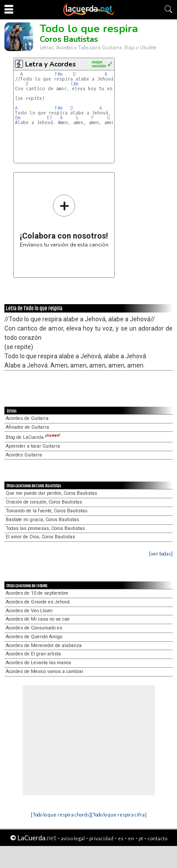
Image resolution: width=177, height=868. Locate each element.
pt (141, 838)
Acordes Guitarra (24, 455)
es (121, 838)
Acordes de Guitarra (27, 418)
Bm (18, 118)
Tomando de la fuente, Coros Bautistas (47, 511)
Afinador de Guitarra (27, 427)
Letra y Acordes (51, 64)
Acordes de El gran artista (33, 654)
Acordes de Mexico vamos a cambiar (45, 671)
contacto (157, 838)
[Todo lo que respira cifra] (119, 815)
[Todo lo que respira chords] (61, 815)
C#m (74, 84)
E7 (49, 118)
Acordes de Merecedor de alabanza (44, 645)
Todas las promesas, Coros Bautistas (45, 528)
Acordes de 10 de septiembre (37, 593)
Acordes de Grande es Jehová (38, 602)
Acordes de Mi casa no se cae (38, 619)
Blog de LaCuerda (33, 437)
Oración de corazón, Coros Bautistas (44, 502)
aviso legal (73, 838)
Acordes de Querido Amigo (34, 637)
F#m (58, 74)
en (131, 838)
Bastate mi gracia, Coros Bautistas (42, 520)
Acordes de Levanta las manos (38, 663)
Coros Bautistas (69, 39)
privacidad (101, 838)
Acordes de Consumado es (34, 628)
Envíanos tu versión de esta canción (64, 221)
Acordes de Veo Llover (29, 611)
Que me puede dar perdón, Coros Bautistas (51, 493)
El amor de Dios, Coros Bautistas (40, 537)
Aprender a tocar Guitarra (33, 446)
